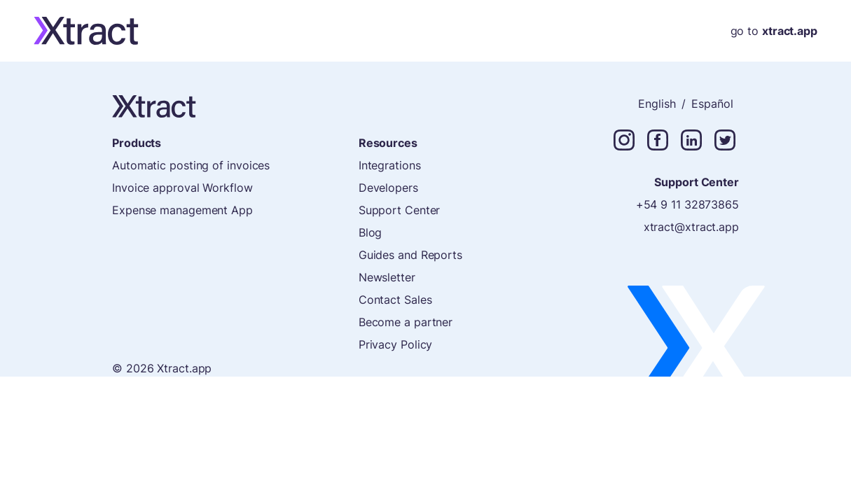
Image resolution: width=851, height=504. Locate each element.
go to (774, 31)
